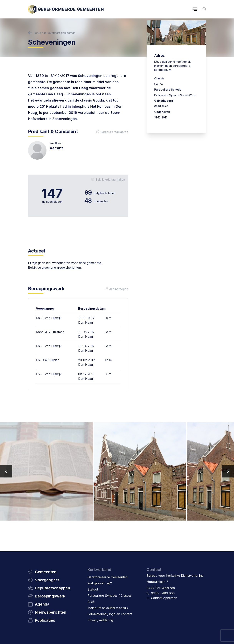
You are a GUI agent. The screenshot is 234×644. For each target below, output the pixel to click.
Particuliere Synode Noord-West (175, 95)
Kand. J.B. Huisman (50, 332)
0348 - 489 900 (163, 593)
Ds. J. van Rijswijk (49, 318)
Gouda (158, 84)
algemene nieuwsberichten (61, 267)
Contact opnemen (164, 598)
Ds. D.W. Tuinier (47, 360)
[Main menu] (195, 9)
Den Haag (85, 322)
